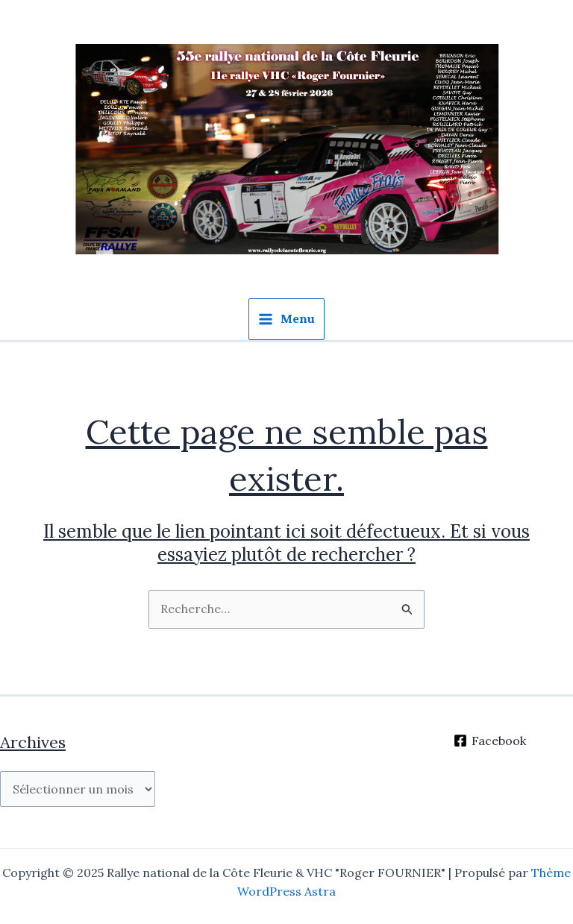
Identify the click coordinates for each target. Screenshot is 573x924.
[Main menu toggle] (286, 319)
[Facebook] (490, 741)
